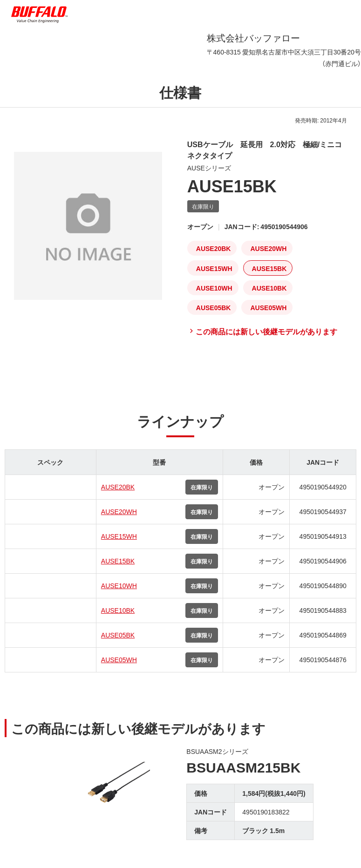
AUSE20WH (119, 511)
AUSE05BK (118, 635)
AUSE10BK (118, 610)
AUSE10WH (119, 585)
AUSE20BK (118, 487)
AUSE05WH (119, 659)
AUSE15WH (119, 536)
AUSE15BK (118, 561)
